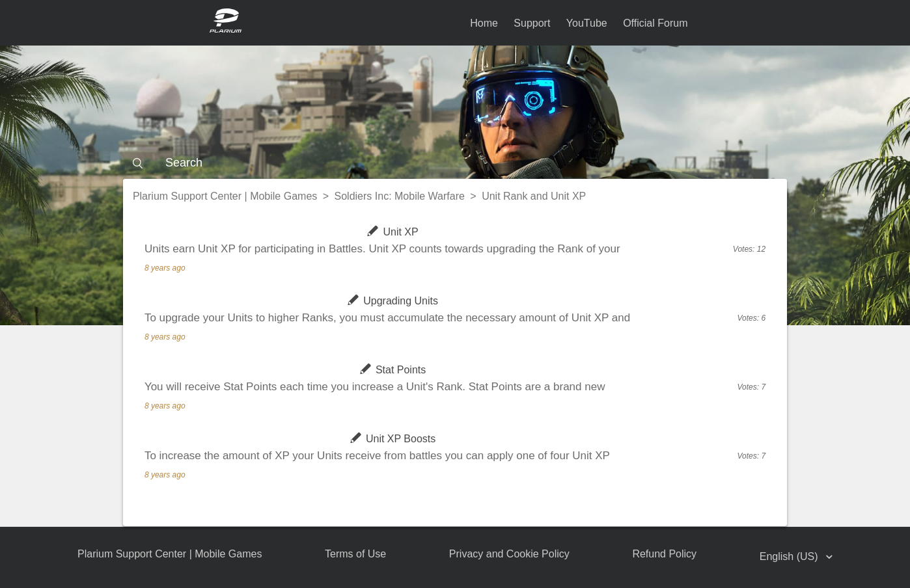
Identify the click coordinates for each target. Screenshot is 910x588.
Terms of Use (355, 554)
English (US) (790, 556)
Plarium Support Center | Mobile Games (225, 196)
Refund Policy (664, 554)
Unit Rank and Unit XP (534, 196)
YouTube (587, 23)
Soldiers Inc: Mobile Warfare (400, 196)
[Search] (455, 163)
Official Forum (655, 23)
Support (532, 23)
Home (484, 23)
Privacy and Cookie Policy (509, 554)
